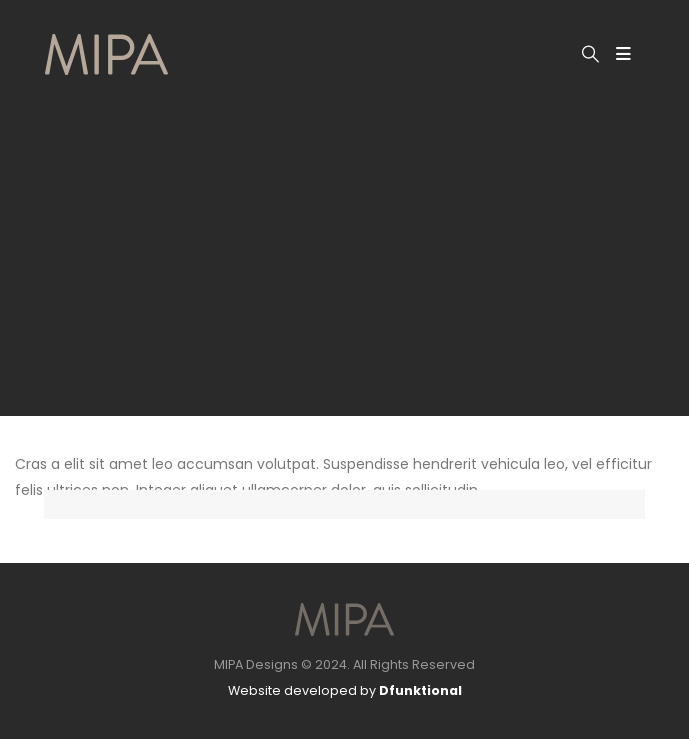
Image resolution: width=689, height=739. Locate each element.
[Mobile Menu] (623, 54)
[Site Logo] (106, 54)
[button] (590, 54)
